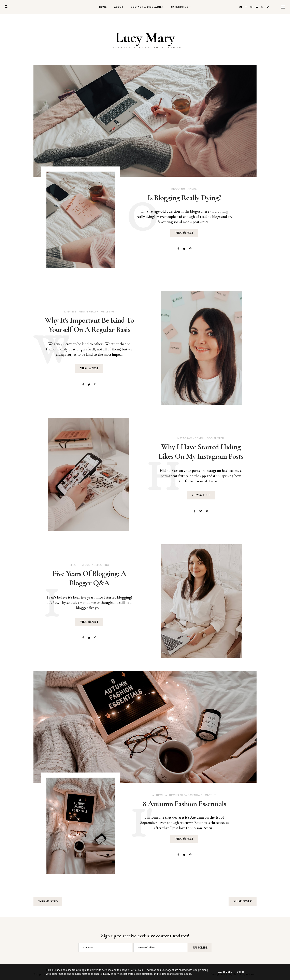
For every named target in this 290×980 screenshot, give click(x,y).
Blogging (178, 189)
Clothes (211, 795)
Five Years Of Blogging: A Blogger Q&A (89, 578)
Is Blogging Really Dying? (184, 198)
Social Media (216, 438)
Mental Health (89, 312)
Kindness (70, 312)
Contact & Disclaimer (147, 7)
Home (103, 7)
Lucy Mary (145, 38)
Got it (241, 972)
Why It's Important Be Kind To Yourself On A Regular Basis (89, 325)
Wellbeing (107, 312)
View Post (184, 233)
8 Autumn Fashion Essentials (184, 804)
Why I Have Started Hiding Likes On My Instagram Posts (201, 452)
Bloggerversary (81, 565)
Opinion (192, 189)
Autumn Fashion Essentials (184, 795)
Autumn (158, 795)
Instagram (185, 438)
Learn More (225, 972)
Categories (180, 7)
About (119, 7)
